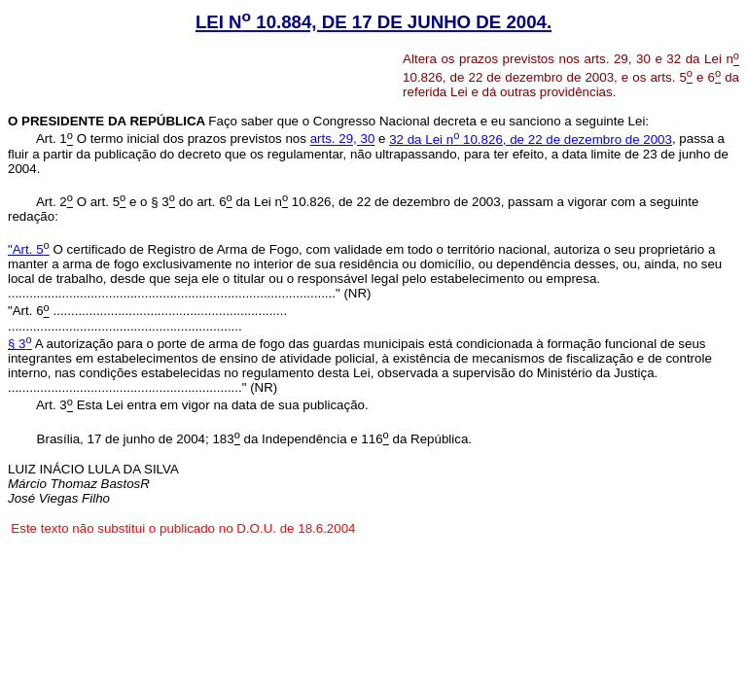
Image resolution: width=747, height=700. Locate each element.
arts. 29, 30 (343, 140)
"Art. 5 (29, 249)
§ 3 (20, 344)
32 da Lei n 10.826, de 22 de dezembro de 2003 (531, 140)
